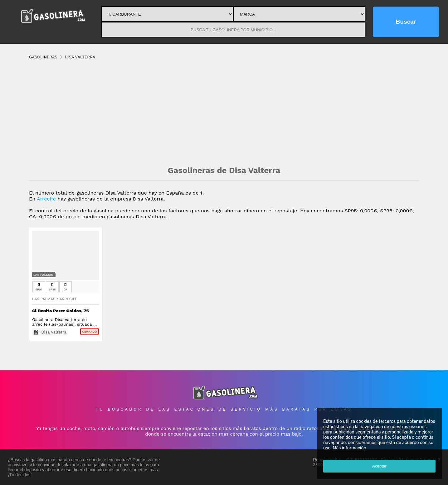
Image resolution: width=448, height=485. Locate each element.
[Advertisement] (224, 112)
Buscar (406, 22)
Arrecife (46, 199)
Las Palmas (43, 275)
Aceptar (379, 466)
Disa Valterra (54, 332)
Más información (349, 448)
